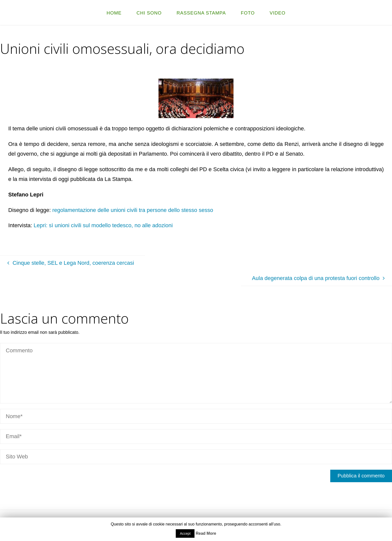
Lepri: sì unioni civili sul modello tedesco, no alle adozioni (104, 225)
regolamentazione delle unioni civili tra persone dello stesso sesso (132, 210)
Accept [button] (185, 533)
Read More (206, 533)
